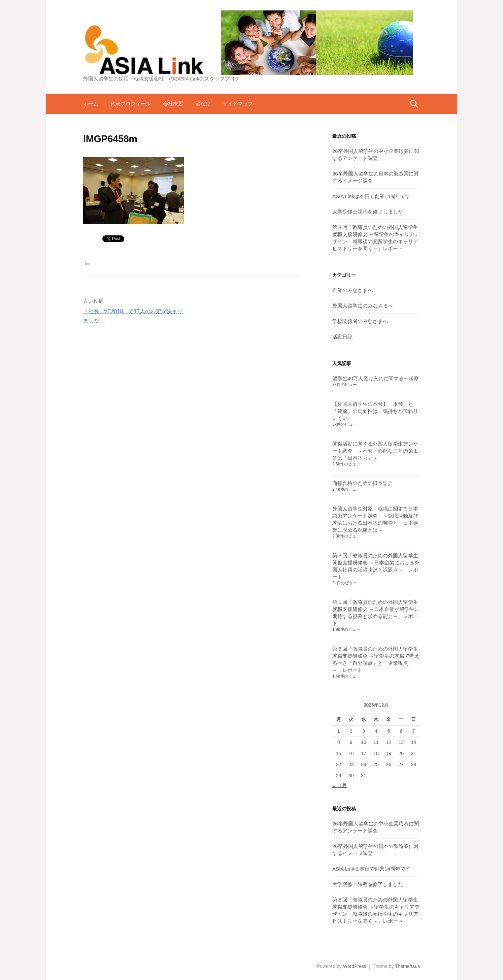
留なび (203, 104)
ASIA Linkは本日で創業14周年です (371, 196)
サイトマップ (238, 104)
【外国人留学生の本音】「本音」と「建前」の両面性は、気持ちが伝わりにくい (375, 411)
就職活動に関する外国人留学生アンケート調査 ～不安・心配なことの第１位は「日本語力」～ (375, 451)
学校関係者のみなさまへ (360, 321)
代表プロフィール (131, 104)
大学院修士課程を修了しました (368, 212)
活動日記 (342, 337)
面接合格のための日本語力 (363, 483)
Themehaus (407, 966)
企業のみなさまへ (353, 290)
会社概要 (173, 104)
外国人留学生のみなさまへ (363, 306)
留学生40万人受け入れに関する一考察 (376, 378)
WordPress (355, 966)
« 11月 (340, 785)
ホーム (91, 104)
